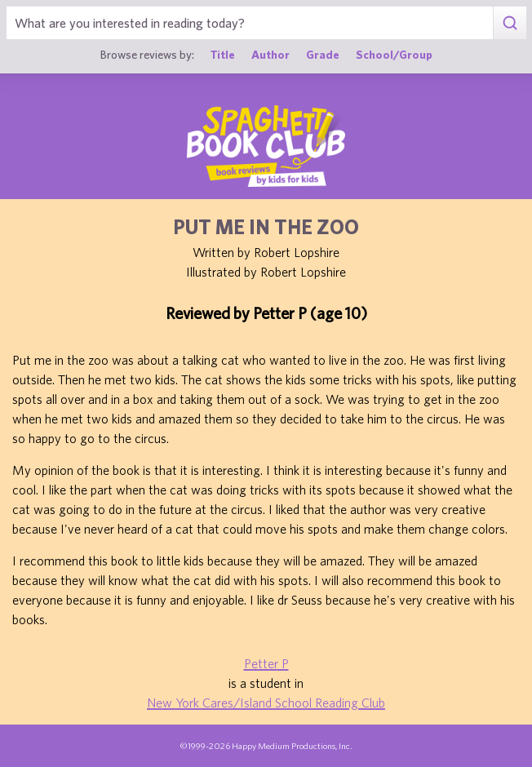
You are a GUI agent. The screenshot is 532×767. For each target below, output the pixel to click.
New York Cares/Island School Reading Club (266, 703)
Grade (323, 54)
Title (223, 54)
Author (270, 54)
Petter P (266, 663)
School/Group (394, 54)
